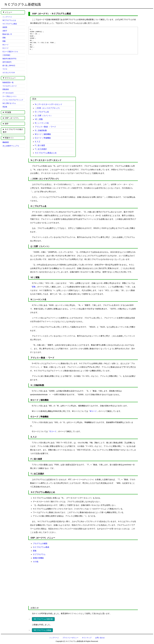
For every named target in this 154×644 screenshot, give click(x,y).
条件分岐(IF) (7, 62)
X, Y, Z (38, 142)
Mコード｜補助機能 (43, 134)
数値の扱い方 (7, 34)
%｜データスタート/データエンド (49, 104)
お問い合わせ (100, 638)
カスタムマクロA (9, 72)
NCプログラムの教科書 (43, 619)
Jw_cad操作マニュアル (11, 146)
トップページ (7, 17)
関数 (4, 41)
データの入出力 (8, 93)
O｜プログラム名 (42, 112)
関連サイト (9, 138)
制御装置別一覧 (8, 82)
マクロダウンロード (10, 86)
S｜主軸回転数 (41, 130)
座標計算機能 (38, 558)
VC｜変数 (39, 119)
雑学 (7, 124)
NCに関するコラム (9, 103)
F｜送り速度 (40, 145)
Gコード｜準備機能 (43, 138)
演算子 (5, 31)
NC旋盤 (8, 112)
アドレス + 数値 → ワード (45, 127)
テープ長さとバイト (10, 96)
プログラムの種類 (40, 544)
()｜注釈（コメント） (44, 116)
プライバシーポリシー (70, 638)
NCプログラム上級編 (42, 630)
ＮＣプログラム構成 (41, 547)
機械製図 (6, 142)
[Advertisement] (81, 74)
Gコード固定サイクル (10, 52)
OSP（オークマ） (12, 118)
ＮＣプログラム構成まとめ (46, 153)
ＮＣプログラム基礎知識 (22, 4)
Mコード (93, 411)
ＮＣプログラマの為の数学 (13, 131)
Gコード (53, 431)
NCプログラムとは (9, 20)
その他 (36, 562)
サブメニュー (10, 78)
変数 (34, 287)
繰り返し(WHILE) (9, 65)
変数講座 (6, 89)
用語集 (5, 107)
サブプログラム (39, 554)
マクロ (5, 69)
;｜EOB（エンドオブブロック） (48, 108)
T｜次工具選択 (41, 149)
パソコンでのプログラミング (13, 100)
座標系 (5, 27)
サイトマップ (87, 638)
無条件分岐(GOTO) (9, 59)
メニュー (8, 12)
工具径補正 (6, 55)
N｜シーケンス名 (42, 123)
